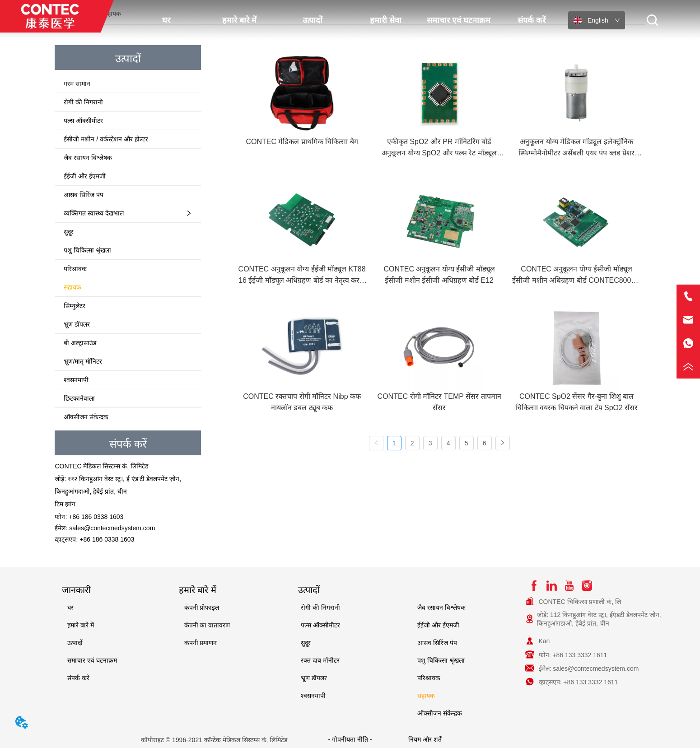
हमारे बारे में (239, 20)
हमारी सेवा (386, 20)
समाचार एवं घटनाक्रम (459, 20)
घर (166, 20)
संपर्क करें (532, 20)
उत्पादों (313, 20)
